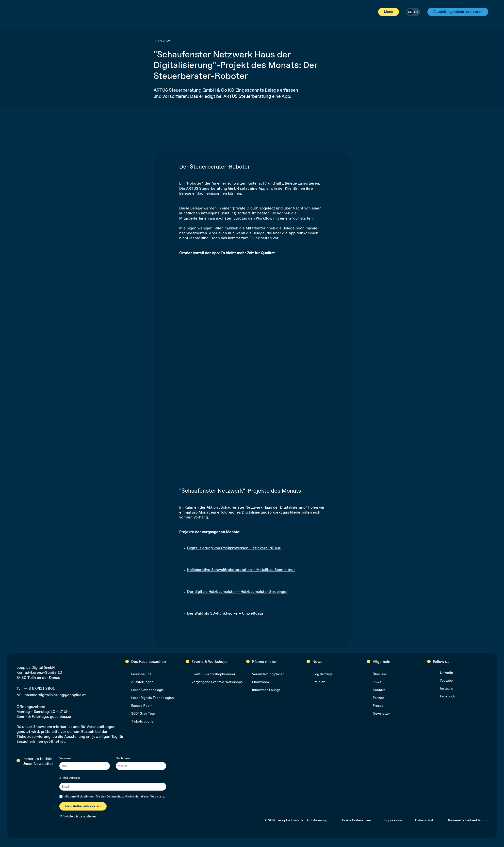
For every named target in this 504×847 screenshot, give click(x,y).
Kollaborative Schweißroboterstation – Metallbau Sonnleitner (241, 570)
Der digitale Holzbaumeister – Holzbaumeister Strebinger (237, 592)
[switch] (413, 12)
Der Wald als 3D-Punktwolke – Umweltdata (225, 613)
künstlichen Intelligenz (199, 213)
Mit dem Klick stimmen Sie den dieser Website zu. (115, 796)
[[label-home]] (21, 12)
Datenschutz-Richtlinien (124, 796)
